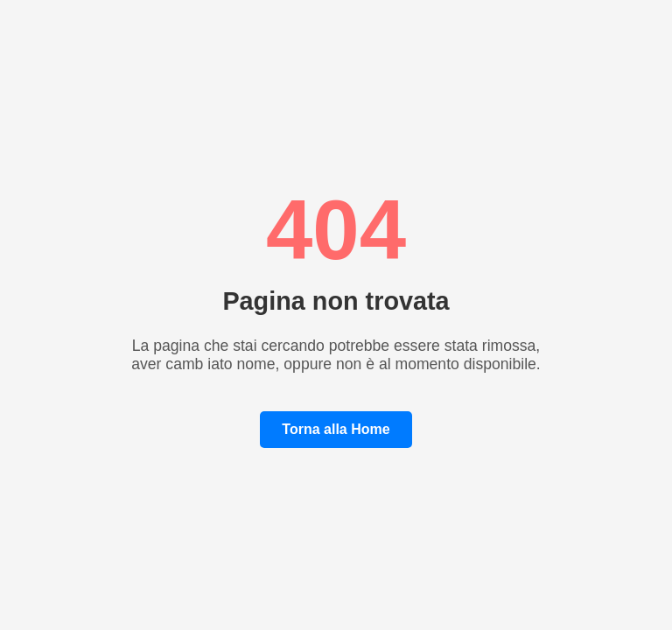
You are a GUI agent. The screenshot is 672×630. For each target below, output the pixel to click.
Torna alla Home (336, 429)
